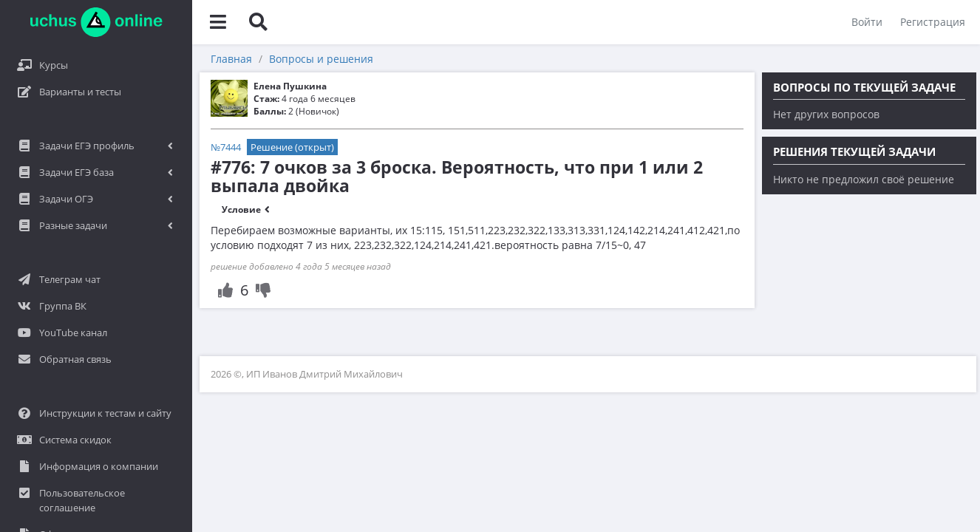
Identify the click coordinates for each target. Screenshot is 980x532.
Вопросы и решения (321, 59)
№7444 (226, 147)
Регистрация (933, 22)
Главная (231, 59)
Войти (867, 22)
